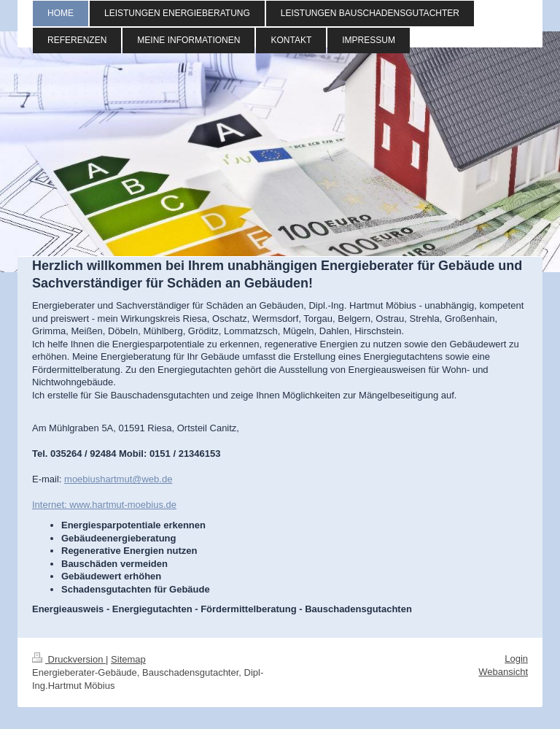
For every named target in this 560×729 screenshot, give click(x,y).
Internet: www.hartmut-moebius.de (104, 505)
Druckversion (69, 659)
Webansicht (503, 672)
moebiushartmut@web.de (118, 479)
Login (516, 659)
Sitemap (128, 659)
